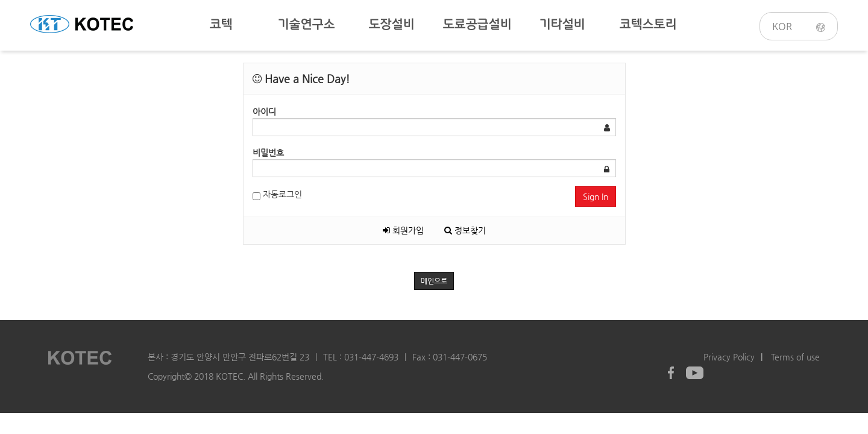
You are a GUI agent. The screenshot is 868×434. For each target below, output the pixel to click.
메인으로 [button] (434, 281)
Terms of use (795, 357)
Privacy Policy (729, 357)
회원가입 (403, 230)
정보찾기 (465, 230)
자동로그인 (277, 195)
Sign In (596, 197)
